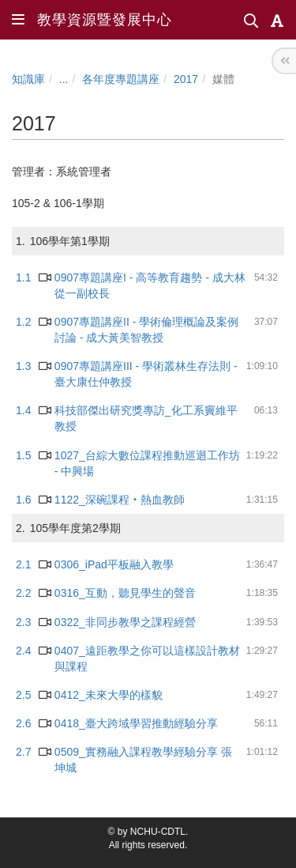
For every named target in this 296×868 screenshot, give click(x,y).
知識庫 (28, 79)
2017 (186, 79)
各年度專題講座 (121, 79)
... (64, 79)
